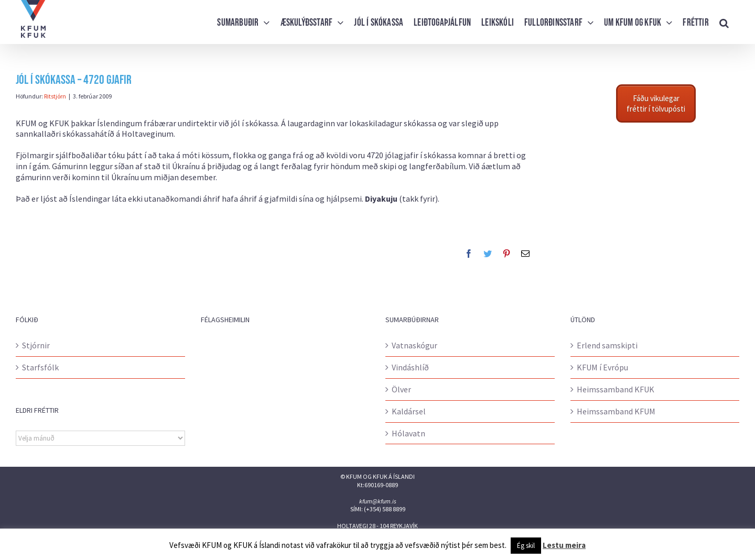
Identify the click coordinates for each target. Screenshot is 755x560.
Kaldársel (409, 411)
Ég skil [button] (526, 546)
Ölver (401, 389)
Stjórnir (36, 345)
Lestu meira (564, 545)
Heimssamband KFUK (616, 389)
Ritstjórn (55, 96)
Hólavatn (408, 433)
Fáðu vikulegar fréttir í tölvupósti (656, 103)
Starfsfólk (40, 367)
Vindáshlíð (410, 367)
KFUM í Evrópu (602, 367)
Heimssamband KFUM (616, 411)
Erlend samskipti (607, 345)
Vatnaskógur (414, 345)
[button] (724, 22)
